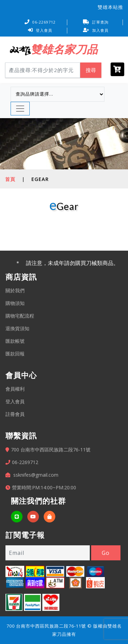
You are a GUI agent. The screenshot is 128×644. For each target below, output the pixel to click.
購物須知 (15, 303)
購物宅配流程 (20, 316)
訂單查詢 (96, 22)
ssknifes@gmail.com (36, 475)
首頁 (10, 179)
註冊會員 (15, 414)
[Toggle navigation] (20, 109)
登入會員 (40, 30)
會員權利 (15, 389)
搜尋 (91, 70)
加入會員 (96, 30)
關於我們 (15, 290)
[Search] (43, 70)
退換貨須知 (17, 328)
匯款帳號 (15, 341)
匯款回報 (15, 354)
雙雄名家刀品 (64, 49)
